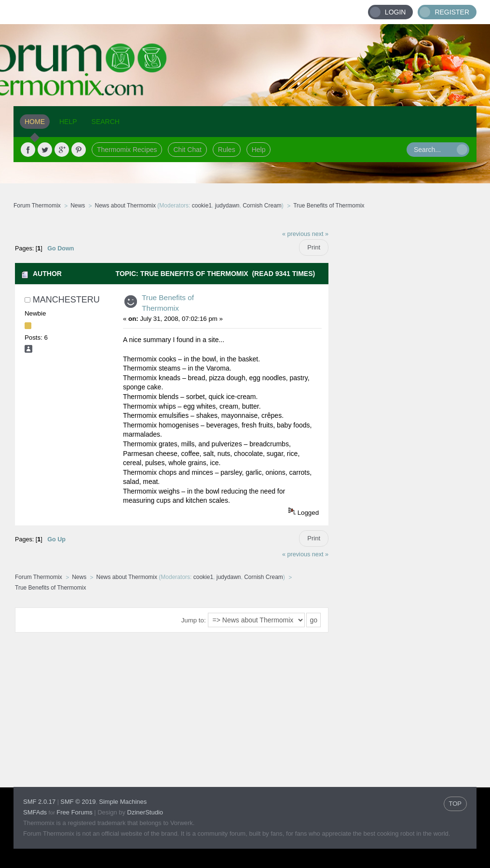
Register (452, 12)
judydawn (227, 206)
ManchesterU (66, 300)
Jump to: (194, 620)
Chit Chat (187, 150)
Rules (227, 150)
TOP (456, 804)
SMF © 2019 (78, 802)
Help (259, 150)
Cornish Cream (262, 206)
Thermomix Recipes (127, 150)
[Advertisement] (403, 369)
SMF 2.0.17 (39, 802)
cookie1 (202, 206)
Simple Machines (123, 802)
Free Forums (74, 812)
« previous (296, 234)
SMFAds (35, 812)
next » (320, 234)
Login (395, 12)
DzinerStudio (145, 812)
